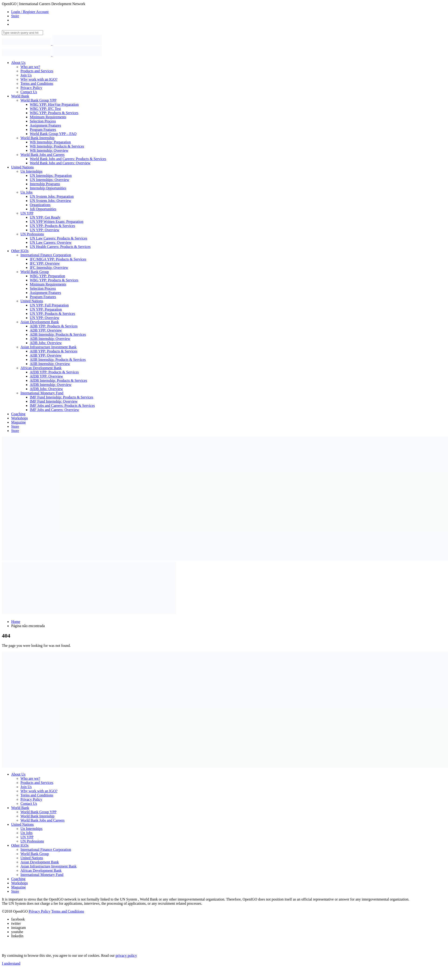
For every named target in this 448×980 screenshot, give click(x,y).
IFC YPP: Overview (45, 263)
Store (15, 16)
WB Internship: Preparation (50, 142)
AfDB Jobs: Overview (46, 389)
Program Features (43, 130)
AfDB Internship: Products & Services (58, 380)
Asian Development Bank (40, 322)
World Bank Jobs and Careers (43, 155)
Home (16, 622)
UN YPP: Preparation (46, 309)
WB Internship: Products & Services (57, 146)
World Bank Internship (37, 138)
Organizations (40, 205)
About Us (18, 63)
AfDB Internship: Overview (51, 385)
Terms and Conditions (37, 84)
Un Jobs (26, 192)
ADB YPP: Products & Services (54, 326)
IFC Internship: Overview (49, 268)
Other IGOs (20, 251)
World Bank (20, 96)
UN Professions (32, 234)
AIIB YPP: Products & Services (54, 351)
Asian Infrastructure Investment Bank (48, 347)
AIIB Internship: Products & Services (58, 360)
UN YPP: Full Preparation (49, 305)
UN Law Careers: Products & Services (59, 238)
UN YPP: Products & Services (52, 226)
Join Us (26, 75)
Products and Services (37, 71)
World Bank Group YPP (38, 100)
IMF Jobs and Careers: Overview (54, 410)
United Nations (22, 167)
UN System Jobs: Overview (50, 201)
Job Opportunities (43, 209)
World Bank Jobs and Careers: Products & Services (68, 159)
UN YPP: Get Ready (45, 217)
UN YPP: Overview (44, 230)
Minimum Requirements (48, 117)
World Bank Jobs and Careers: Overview (60, 163)
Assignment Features (45, 125)
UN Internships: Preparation (51, 176)
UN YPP (27, 213)
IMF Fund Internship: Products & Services (61, 397)
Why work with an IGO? (39, 79)
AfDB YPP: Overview (46, 376)
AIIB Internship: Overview (50, 364)
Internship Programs (45, 184)
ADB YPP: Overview (46, 330)
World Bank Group (35, 272)
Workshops (20, 418)
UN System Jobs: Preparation (52, 196)
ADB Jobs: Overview (46, 343)
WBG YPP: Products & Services (54, 113)
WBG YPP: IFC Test (45, 109)
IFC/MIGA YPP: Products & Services (58, 259)
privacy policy (126, 955)
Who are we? (30, 67)
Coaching (18, 414)
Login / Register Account (30, 12)
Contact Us (29, 92)
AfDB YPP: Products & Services (54, 372)
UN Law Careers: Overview (51, 242)
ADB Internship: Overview (50, 339)
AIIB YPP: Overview (46, 355)
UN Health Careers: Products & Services (60, 247)
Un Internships (31, 171)
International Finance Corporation (46, 255)
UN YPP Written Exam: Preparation (57, 222)
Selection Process (43, 121)
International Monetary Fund (42, 393)
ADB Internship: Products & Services (58, 334)
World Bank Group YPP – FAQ (53, 134)
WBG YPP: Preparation (47, 276)
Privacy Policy (31, 88)
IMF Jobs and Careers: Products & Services (62, 406)
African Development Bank (41, 368)
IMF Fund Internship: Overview (54, 401)
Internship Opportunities (48, 188)
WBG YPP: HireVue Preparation (54, 104)
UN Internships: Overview (49, 180)
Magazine (18, 422)
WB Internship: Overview (49, 150)
